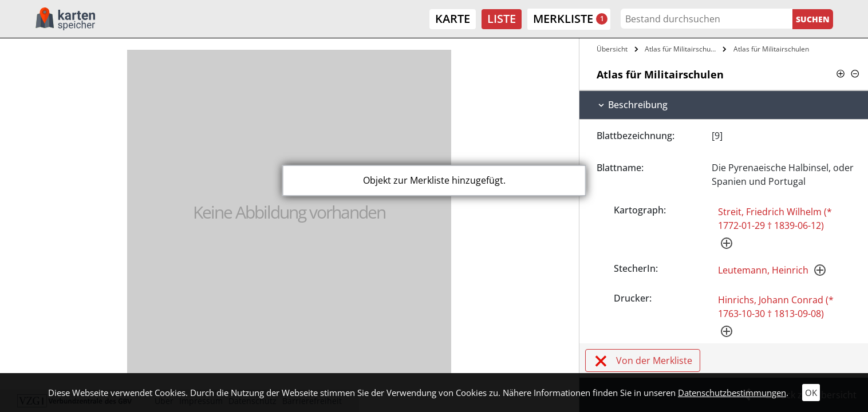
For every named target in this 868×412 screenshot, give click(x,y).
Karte (453, 19)
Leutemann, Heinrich (763, 270)
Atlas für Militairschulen (682, 49)
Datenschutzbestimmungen (732, 393)
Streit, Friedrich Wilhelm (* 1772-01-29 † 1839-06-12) (775, 219)
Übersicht (612, 49)
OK (811, 393)
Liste (502, 19)
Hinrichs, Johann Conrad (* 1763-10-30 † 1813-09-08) (776, 307)
